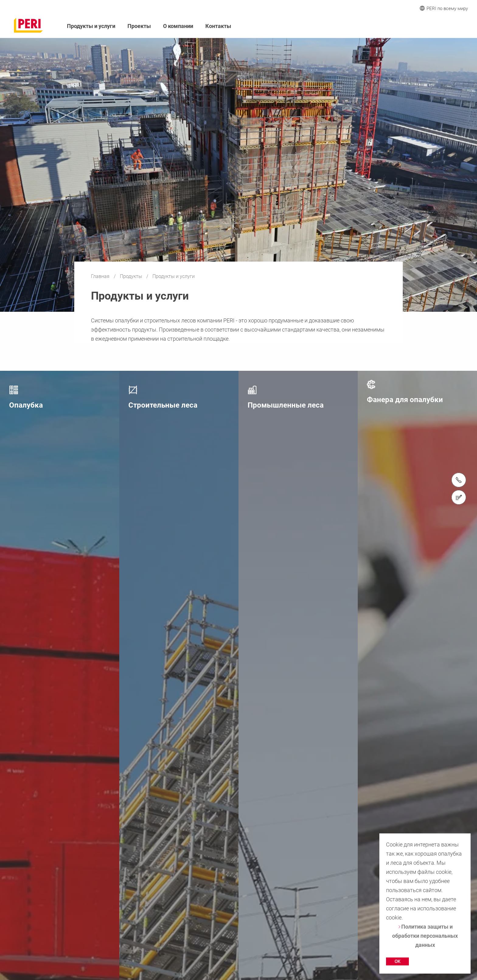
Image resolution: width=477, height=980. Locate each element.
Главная (101, 276)
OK (397, 961)
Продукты (132, 276)
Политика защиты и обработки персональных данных (425, 936)
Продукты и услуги (91, 26)
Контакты (218, 26)
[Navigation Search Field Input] (431, 26)
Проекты (139, 26)
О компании (178, 26)
